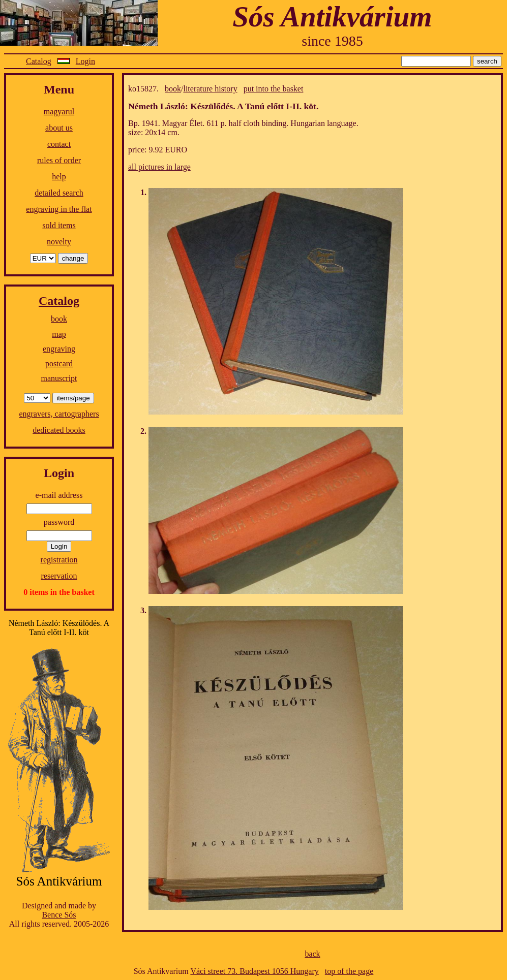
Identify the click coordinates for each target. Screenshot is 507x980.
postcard (59, 363)
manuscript (59, 378)
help (59, 177)
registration (59, 560)
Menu (59, 89)
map (59, 334)
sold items (59, 225)
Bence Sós (59, 915)
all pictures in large (159, 167)
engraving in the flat (59, 209)
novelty (59, 242)
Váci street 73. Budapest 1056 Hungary (254, 971)
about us (59, 128)
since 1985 (332, 41)
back (312, 954)
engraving (59, 349)
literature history (210, 89)
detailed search (59, 193)
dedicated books (59, 430)
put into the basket (274, 89)
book (59, 319)
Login (85, 61)
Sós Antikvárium (332, 17)
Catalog (39, 61)
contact (59, 144)
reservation (59, 576)
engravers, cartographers (59, 414)
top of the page (349, 971)
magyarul (59, 112)
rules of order (59, 160)
